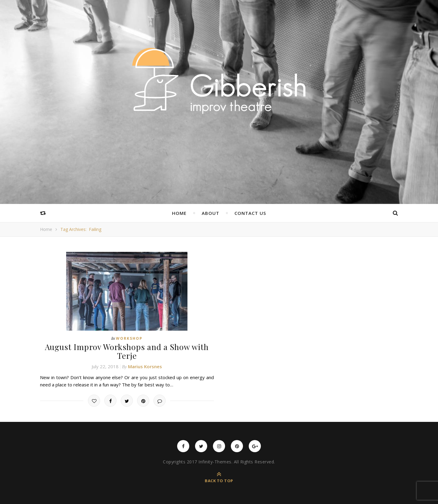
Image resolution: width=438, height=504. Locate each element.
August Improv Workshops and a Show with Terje (127, 351)
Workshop (129, 338)
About (211, 213)
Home (179, 213)
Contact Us (250, 213)
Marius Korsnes (145, 366)
